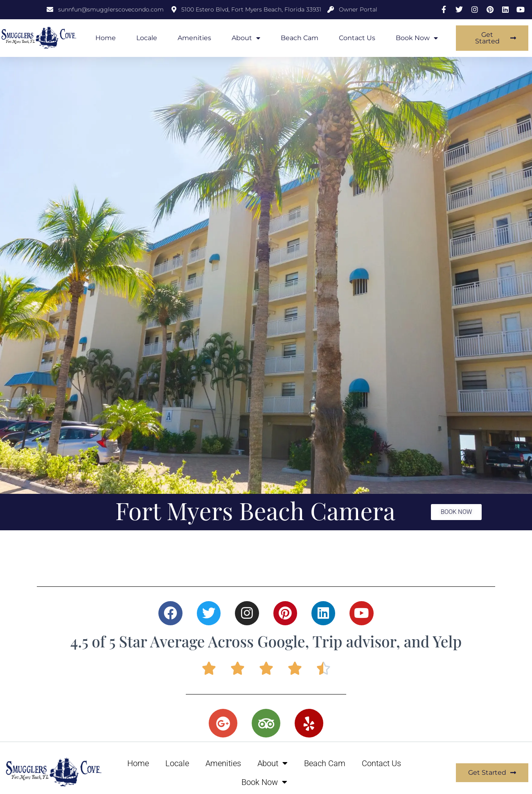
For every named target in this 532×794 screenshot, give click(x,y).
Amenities (194, 38)
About (246, 38)
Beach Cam (300, 38)
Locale (147, 38)
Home (106, 38)
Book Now (417, 38)
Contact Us (357, 38)
